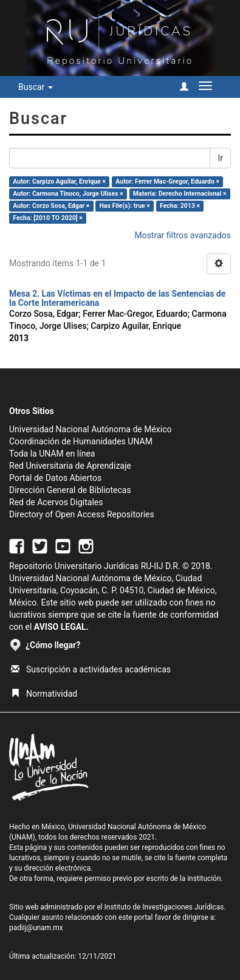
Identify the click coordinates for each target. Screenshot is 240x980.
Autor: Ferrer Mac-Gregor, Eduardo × (167, 181)
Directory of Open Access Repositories (82, 514)
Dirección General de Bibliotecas (70, 490)
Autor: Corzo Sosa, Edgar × (51, 206)
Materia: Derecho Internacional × (180, 194)
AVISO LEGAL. (61, 627)
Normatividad (44, 694)
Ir (220, 158)
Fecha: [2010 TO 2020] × (48, 218)
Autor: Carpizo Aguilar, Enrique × (59, 181)
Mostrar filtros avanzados (183, 235)
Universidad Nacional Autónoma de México (91, 429)
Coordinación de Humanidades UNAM (81, 441)
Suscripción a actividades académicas (91, 669)
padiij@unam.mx (36, 928)
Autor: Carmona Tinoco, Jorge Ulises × (68, 194)
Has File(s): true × (124, 206)
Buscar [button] (36, 87)
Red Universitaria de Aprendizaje (70, 466)
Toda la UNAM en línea (52, 454)
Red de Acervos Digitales (56, 502)
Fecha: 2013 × (180, 206)
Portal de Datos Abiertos (55, 478)
